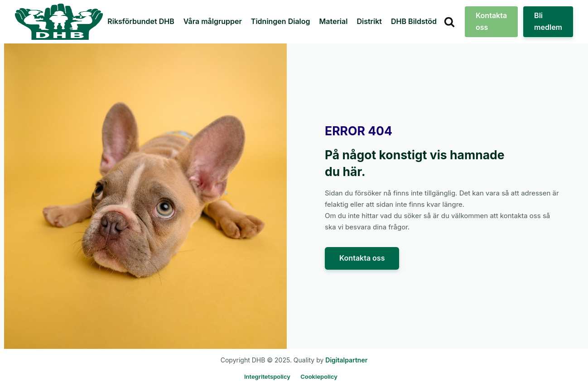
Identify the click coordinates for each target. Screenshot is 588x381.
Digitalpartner (346, 360)
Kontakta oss (491, 21)
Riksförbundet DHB (141, 21)
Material (334, 21)
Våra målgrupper (213, 21)
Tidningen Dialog (281, 21)
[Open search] (449, 22)
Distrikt (369, 21)
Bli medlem (548, 21)
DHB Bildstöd (414, 21)
